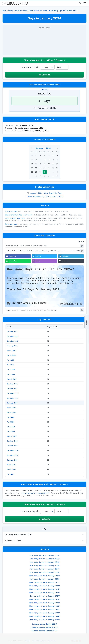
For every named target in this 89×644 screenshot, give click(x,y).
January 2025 (12, 460)
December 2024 (13, 451)
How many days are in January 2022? (44, 582)
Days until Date (11, 224)
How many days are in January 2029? (44, 603)
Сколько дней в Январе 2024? (45, 624)
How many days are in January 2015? (45, 562)
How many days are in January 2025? (44, 589)
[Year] (50, 148)
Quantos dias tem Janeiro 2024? (44, 631)
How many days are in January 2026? (44, 593)
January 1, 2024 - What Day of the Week (46, 193)
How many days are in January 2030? (44, 606)
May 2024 (10, 417)
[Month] (41, 148)
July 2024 (11, 427)
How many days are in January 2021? (45, 579)
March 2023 (11, 351)
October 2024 (12, 441)
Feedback (87, 322)
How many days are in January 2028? (44, 599)
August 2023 (12, 379)
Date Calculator (11, 211)
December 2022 (13, 336)
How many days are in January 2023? (44, 586)
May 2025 (10, 474)
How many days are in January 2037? (45, 620)
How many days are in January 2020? (44, 576)
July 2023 (11, 370)
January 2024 (12, 403)
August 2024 (12, 436)
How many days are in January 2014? (45, 559)
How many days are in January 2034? (44, 616)
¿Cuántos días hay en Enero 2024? (44, 627)
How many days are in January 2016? (45, 565)
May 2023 (10, 360)
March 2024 (11, 408)
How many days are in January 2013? (45, 555)
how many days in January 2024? (36, 493)
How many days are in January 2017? (44, 569)
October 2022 (12, 332)
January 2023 (12, 346)
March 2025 (11, 465)
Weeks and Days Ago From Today (19, 215)
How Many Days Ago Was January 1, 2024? (46, 196)
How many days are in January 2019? (45, 572)
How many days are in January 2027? (45, 596)
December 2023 (13, 393)
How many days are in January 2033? (44, 613)
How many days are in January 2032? (44, 609)
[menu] (85, 3)
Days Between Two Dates (15, 218)
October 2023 (12, 384)
